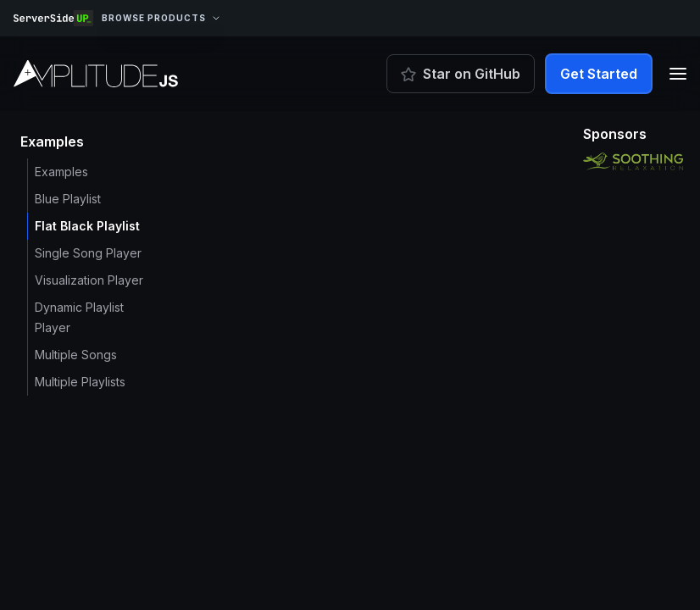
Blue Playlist (68, 199)
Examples (61, 172)
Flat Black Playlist (87, 226)
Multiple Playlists (80, 382)
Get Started (599, 74)
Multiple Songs (76, 355)
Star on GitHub (461, 74)
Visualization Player (89, 280)
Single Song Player (88, 253)
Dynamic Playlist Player (79, 317)
